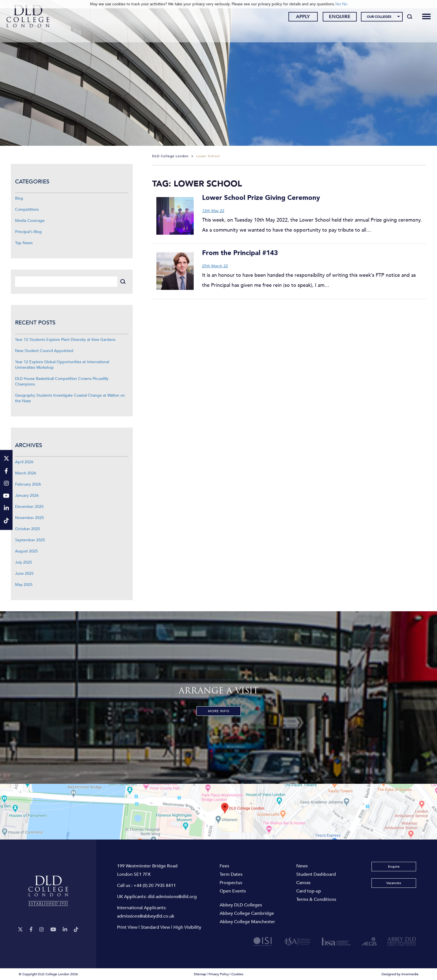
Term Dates (231, 874)
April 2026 (24, 462)
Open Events (233, 891)
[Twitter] (20, 930)
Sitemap (200, 974)
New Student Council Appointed (44, 351)
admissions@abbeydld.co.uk (146, 916)
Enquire (336, 18)
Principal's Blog (28, 232)
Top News (24, 243)
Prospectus (231, 883)
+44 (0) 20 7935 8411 (155, 886)
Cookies (237, 974)
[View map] (219, 812)
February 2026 (28, 484)
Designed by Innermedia (400, 974)
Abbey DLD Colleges (241, 905)
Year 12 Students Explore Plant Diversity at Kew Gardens (65, 340)
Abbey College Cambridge (247, 913)
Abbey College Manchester (247, 922)
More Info (219, 711)
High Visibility (187, 927)
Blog (19, 198)
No (345, 4)
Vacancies (394, 883)
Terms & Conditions (316, 899)
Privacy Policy (219, 974)
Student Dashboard (316, 874)
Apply (299, 18)
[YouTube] (53, 930)
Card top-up (309, 891)
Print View (127, 927)
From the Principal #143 (240, 253)
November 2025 (30, 518)
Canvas (303, 883)
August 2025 (26, 551)
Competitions (27, 209)
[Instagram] (42, 930)
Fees (224, 866)
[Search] (406, 17)
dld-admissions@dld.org (172, 897)
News (302, 866)
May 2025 (24, 585)
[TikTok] (76, 930)
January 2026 (27, 495)
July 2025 (24, 562)
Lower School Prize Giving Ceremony (261, 198)
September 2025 (30, 540)
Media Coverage (30, 221)
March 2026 (26, 473)
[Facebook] (31, 930)
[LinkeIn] (65, 930)
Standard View (155, 927)
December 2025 (29, 507)
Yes (338, 4)
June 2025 (24, 573)
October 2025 (28, 529)
